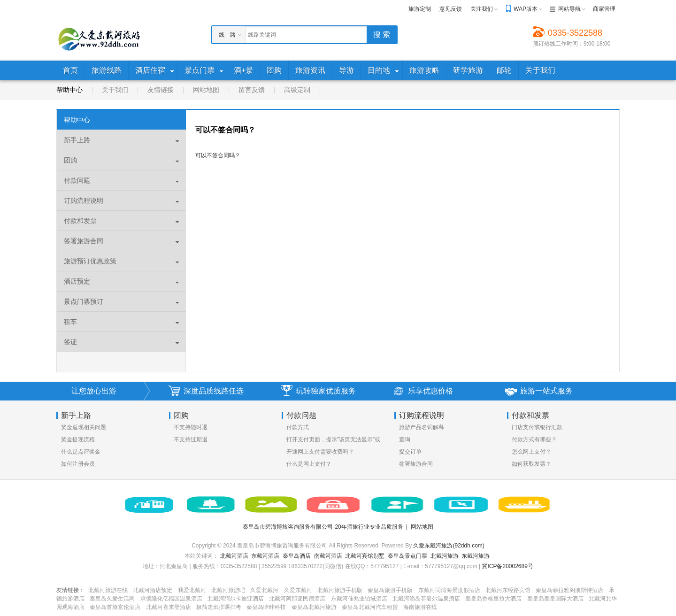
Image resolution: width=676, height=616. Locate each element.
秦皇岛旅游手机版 (390, 590)
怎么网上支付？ (531, 452)
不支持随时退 (191, 427)
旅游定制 (420, 9)
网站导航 (569, 9)
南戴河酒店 (328, 556)
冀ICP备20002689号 (507, 566)
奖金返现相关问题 (84, 427)
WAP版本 (526, 9)
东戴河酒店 (265, 556)
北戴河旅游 (445, 556)
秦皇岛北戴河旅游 (314, 607)
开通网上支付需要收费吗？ (320, 452)
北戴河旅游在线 (108, 590)
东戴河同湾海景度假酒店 (449, 590)
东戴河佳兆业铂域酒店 (359, 599)
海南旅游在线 (420, 607)
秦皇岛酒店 (297, 556)
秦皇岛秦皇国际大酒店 (555, 599)
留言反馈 (252, 90)
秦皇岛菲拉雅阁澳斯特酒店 (569, 590)
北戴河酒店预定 (153, 590)
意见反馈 (451, 9)
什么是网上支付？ (309, 464)
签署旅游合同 (416, 464)
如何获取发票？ (531, 464)
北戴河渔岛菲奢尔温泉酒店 (426, 599)
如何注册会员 (78, 464)
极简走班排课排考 (219, 607)
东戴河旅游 (476, 556)
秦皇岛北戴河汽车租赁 (370, 607)
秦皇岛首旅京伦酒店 (115, 607)
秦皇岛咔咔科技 (266, 607)
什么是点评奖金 (81, 452)
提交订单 (410, 452)
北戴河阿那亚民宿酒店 (297, 599)
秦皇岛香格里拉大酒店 (493, 599)
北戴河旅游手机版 (340, 590)
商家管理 (604, 9)
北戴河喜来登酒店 (169, 607)
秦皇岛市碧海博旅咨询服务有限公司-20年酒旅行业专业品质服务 (323, 527)
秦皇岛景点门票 (407, 556)
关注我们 (482, 9)
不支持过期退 (191, 439)
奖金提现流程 (78, 439)
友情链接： (70, 590)
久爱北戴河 (264, 590)
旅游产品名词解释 (422, 427)
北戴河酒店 (234, 556)
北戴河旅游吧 (228, 590)
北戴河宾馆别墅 (365, 556)
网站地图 (206, 90)
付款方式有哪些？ (534, 439)
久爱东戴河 (298, 590)
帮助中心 (69, 90)
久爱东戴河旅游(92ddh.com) (449, 546)
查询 (405, 439)
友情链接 (161, 90)
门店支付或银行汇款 (537, 427)
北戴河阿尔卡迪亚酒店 (236, 599)
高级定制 (297, 90)
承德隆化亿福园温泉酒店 (171, 599)
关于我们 (115, 90)
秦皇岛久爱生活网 (112, 599)
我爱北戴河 (192, 590)
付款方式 (298, 427)
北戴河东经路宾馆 (508, 590)
